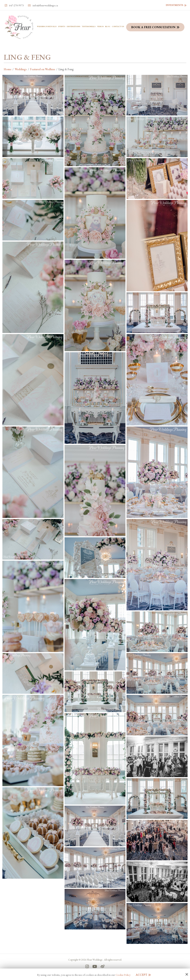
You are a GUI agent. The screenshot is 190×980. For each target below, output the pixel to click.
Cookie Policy (123, 975)
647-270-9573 (16, 5)
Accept (141, 975)
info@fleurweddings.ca (45, 5)
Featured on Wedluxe (43, 69)
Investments (175, 5)
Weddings (21, 69)
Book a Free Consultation (153, 27)
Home (8, 69)
